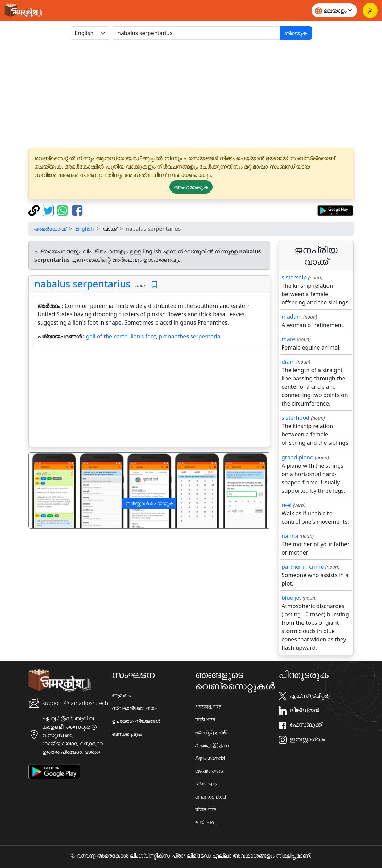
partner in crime (303, 567)
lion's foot (143, 336)
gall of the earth (107, 336)
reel (286, 505)
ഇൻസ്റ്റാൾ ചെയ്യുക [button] (150, 503)
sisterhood (296, 418)
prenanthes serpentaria (190, 336)
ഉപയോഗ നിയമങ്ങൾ (136, 721)
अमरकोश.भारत (208, 707)
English (84, 229)
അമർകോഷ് (50, 229)
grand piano (298, 457)
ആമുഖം (121, 695)
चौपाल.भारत (206, 809)
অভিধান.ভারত (206, 784)
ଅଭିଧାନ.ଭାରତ (209, 771)
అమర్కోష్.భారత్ (211, 732)
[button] (47, 490)
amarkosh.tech (211, 797)
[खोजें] (197, 33)
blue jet (291, 598)
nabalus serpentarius (82, 284)
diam (288, 362)
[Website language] (334, 10)
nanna (290, 536)
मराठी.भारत (205, 719)
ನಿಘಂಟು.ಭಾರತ (210, 758)
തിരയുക (296, 33)
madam (292, 317)
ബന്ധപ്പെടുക (127, 734)
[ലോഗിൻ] (370, 10)
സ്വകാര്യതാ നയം (135, 708)
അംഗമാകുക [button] (191, 187)
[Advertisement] (191, 94)
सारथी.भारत (205, 822)
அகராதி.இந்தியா (212, 745)
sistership (294, 277)
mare (288, 339)
